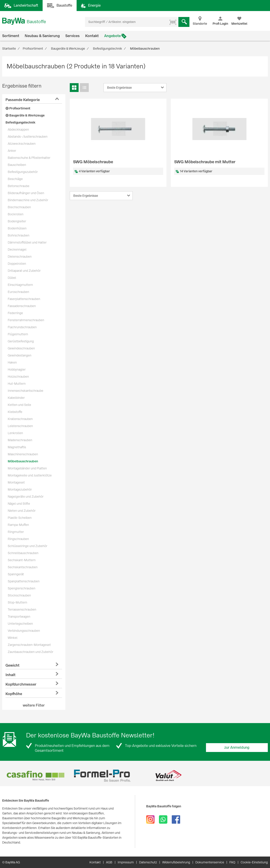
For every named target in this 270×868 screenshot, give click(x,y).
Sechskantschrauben (23, 567)
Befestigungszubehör (23, 172)
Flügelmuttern (18, 334)
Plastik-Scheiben (20, 518)
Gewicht (12, 665)
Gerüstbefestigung (21, 341)
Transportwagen (19, 617)
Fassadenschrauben (22, 306)
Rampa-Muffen (18, 525)
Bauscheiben (17, 165)
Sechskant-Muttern (22, 560)
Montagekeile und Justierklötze (30, 475)
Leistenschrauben (20, 426)
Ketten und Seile (19, 405)
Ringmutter (16, 532)
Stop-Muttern (17, 602)
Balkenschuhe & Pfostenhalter (29, 158)
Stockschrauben (19, 595)
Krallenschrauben (20, 419)
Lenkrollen (15, 433)
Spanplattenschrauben (24, 581)
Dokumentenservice (210, 862)
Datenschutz (148, 862)
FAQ (232, 862)
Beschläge (15, 179)
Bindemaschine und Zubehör (28, 200)
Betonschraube (19, 186)
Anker (12, 151)
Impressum (126, 862)
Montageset (16, 482)
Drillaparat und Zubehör (24, 271)
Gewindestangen (20, 355)
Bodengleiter (17, 221)
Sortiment (11, 36)
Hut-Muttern (17, 384)
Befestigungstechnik (20, 122)
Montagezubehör (20, 489)
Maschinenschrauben (23, 454)
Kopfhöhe (14, 694)
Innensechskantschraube (25, 391)
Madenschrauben (20, 440)
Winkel (13, 638)
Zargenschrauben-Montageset (29, 645)
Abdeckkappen (18, 129)
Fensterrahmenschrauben (26, 320)
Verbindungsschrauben (24, 631)
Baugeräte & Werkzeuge (25, 115)
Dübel (12, 278)
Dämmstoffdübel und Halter (27, 242)
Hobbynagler (17, 369)
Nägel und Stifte (19, 504)
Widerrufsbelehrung (176, 862)
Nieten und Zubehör (22, 511)
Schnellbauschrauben (23, 553)
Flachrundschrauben (22, 327)
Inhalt (10, 675)
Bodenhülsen (17, 228)
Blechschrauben (19, 207)
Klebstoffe (15, 412)
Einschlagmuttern (20, 285)
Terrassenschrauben (22, 609)
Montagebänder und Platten (27, 468)
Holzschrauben (18, 377)
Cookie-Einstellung (254, 862)
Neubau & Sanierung (42, 36)
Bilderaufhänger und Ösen (26, 193)
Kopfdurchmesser (21, 684)
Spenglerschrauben (22, 588)
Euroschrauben (18, 292)
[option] (35, 776)
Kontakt (92, 36)
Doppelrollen (17, 264)
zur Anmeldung (237, 747)
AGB (109, 862)
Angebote (112, 36)
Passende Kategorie (23, 100)
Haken (12, 362)
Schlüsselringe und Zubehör (27, 546)
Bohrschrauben (19, 235)
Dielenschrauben (20, 257)
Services (73, 36)
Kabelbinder (16, 398)
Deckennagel (17, 249)
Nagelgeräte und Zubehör (26, 497)
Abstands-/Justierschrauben (28, 137)
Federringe (15, 313)
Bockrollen (16, 214)
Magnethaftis (17, 447)
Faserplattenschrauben (24, 299)
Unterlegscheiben (20, 624)
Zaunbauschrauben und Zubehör (30, 652)
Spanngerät (16, 574)
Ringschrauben (18, 539)
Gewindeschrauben (21, 348)
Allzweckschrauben (22, 144)
